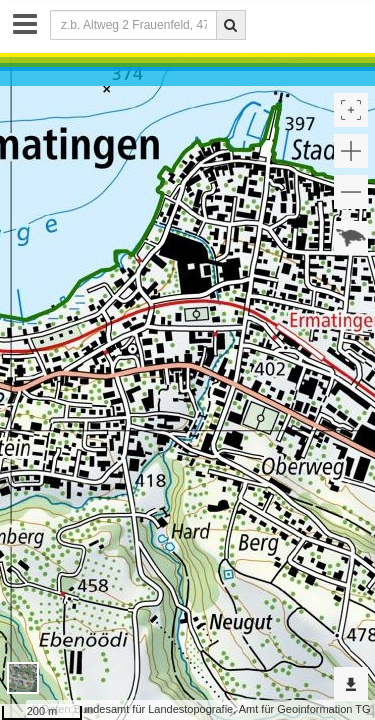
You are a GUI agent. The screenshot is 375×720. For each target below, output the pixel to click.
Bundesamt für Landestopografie (154, 709)
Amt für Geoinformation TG (305, 709)
